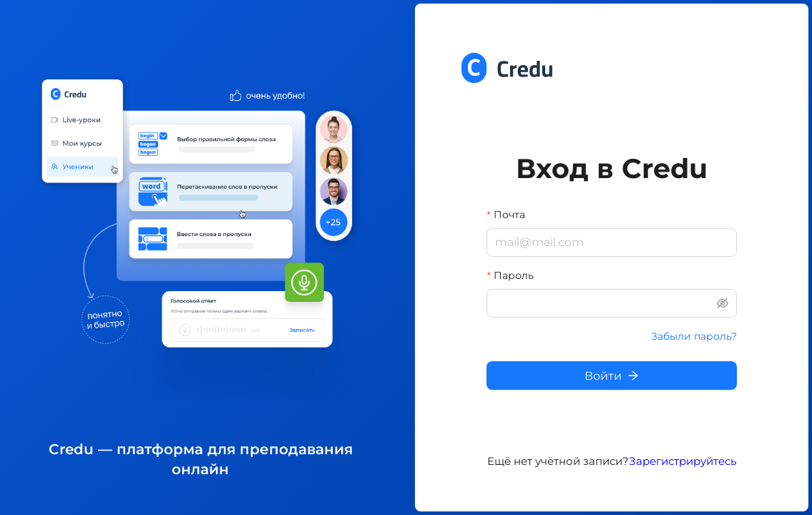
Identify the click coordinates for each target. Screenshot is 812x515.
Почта (509, 215)
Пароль (514, 275)
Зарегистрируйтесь (683, 461)
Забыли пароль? (694, 336)
